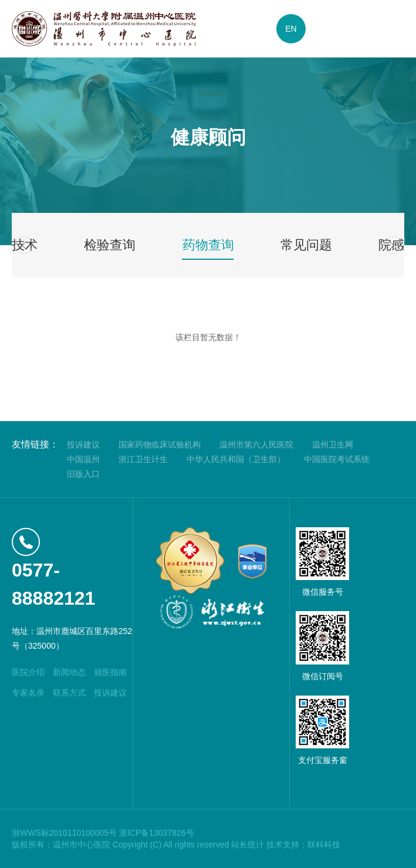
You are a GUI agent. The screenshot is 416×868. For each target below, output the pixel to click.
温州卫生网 (333, 445)
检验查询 (110, 245)
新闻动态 (69, 672)
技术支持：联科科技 (303, 845)
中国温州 (83, 459)
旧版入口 (83, 474)
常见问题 (306, 245)
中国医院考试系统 (337, 459)
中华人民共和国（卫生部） (236, 459)
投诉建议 (83, 445)
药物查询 (208, 245)
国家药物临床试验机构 (160, 445)
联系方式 (69, 693)
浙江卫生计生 (143, 459)
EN (291, 29)
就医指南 (110, 672)
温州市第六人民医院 (256, 445)
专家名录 (28, 693)
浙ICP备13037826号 (157, 833)
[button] (23, 245)
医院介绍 (28, 672)
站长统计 (248, 845)
